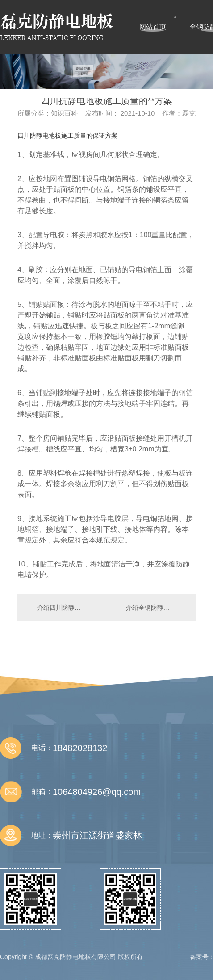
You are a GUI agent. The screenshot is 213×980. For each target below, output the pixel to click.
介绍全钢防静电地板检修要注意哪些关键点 (156, 608)
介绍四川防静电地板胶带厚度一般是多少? (62, 608)
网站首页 (153, 27)
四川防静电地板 (39, 136)
